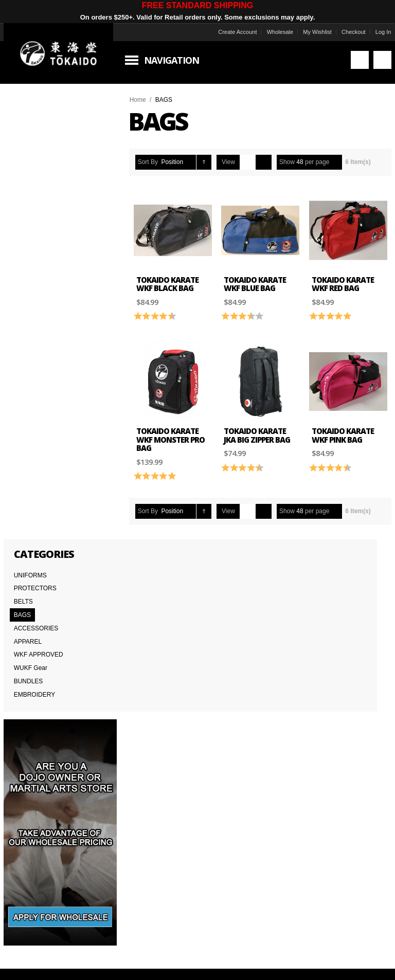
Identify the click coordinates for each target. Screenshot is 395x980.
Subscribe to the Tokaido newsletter (87, 600)
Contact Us (156, 718)
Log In (377, 32)
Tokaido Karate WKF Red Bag (341, 280)
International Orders (39, 763)
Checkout (348, 32)
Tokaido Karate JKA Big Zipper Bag (259, 428)
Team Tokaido (30, 729)
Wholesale (274, 32)
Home (143, 100)
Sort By (154, 162)
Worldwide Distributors (301, 718)
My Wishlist (312, 32)
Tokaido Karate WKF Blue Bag (257, 280)
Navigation (177, 60)
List (269, 162)
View (234, 162)
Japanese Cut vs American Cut (183, 740)
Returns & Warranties (170, 752)
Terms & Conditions (38, 740)
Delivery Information (39, 752)
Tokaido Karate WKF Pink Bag (341, 428)
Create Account (231, 32)
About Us (24, 718)
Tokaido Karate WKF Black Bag (173, 280)
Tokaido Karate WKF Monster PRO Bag (176, 432)
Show (293, 162)
